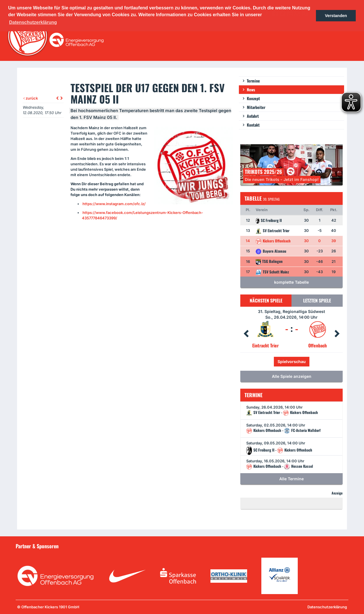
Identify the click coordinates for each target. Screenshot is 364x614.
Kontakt (253, 125)
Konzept (253, 98)
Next (337, 334)
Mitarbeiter (256, 107)
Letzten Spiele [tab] (317, 300)
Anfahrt (253, 116)
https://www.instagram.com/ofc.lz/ (114, 204)
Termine (253, 81)
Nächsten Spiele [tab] (266, 300)
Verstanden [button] (336, 16)
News (251, 89)
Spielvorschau (292, 361)
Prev (246, 334)
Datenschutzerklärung (327, 607)
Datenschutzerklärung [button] (33, 22)
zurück (31, 98)
